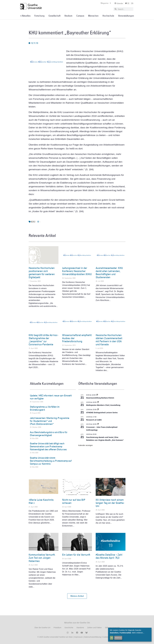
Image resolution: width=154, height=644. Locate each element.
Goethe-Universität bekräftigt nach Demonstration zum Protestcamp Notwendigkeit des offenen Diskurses (48, 446)
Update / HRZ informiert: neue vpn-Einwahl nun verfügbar (51, 397)
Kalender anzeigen (86, 445)
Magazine (106, 3)
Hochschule (108, 16)
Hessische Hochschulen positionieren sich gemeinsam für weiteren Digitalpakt (42, 273)
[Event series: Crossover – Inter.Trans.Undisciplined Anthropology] (98, 424)
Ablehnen (118, 638)
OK (112, 638)
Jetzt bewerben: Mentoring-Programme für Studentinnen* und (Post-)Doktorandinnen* (50, 421)
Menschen (93, 16)
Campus (80, 16)
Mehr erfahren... (138, 633)
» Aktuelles (25, 16)
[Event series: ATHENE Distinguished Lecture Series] (98, 410)
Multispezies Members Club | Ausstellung (103, 405)
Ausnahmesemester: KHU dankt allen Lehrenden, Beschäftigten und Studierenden (109, 273)
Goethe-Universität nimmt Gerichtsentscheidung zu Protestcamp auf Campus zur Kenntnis (51, 461)
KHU (33, 222)
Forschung (39, 16)
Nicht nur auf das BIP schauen (74, 501)
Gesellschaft (54, 16)
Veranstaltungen (126, 16)
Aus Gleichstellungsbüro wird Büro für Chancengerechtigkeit (49, 434)
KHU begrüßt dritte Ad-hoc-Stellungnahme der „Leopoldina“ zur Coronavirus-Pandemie (43, 340)
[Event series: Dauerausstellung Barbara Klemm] (97, 395)
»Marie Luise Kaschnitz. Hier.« (41, 501)
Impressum (78, 637)
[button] (77, 596)
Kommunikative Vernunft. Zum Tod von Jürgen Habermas (42, 558)
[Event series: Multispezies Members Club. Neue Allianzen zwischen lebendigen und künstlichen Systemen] (98, 402)
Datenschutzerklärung (92, 637)
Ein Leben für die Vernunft (76, 555)
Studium (68, 16)
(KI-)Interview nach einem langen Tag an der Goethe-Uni (110, 503)
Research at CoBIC (94, 420)
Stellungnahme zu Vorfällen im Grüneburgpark (45, 408)
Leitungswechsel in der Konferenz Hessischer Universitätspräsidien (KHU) (77, 271)
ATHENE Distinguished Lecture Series (102, 413)
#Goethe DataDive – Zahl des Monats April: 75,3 (109, 556)
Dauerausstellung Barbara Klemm (100, 398)
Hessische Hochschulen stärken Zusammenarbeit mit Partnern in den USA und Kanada (109, 340)
